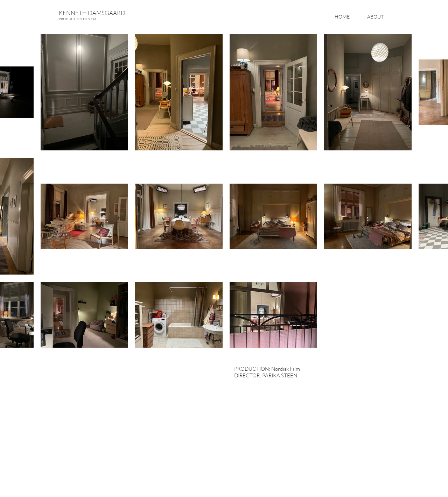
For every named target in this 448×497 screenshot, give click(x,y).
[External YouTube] (140, 421)
